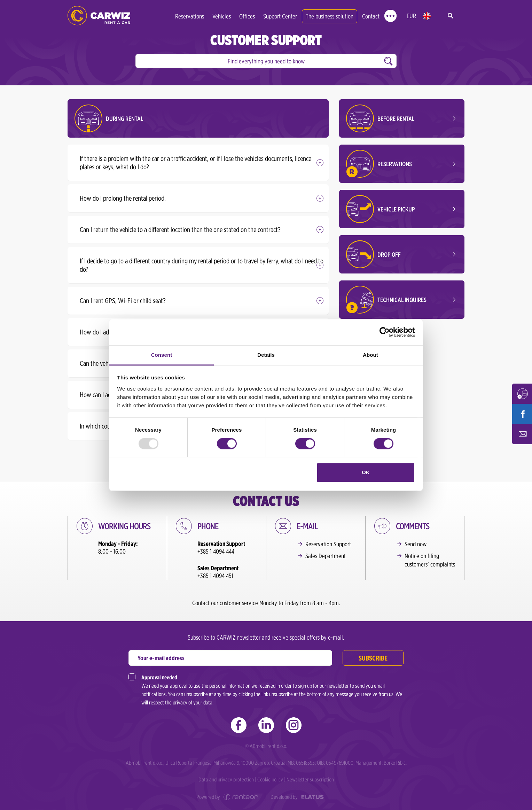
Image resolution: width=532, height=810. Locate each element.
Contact (371, 16)
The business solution (330, 16)
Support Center (280, 16)
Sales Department (326, 556)
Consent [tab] (162, 355)
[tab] (198, 163)
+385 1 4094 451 (215, 576)
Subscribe (373, 658)
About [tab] (370, 355)
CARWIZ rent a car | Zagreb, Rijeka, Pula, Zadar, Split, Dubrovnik (99, 16)
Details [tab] (266, 355)
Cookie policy (270, 780)
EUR (411, 16)
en (427, 16)
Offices (247, 16)
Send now (416, 544)
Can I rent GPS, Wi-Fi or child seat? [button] (123, 301)
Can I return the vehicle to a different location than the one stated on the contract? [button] (180, 230)
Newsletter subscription (310, 780)
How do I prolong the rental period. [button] (123, 198)
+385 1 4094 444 (216, 551)
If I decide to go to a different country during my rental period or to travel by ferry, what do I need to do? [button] (202, 265)
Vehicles (222, 16)
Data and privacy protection (226, 780)
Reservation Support (328, 544)
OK (366, 473)
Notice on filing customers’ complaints (430, 560)
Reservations (190, 16)
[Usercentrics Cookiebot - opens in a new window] (385, 332)
